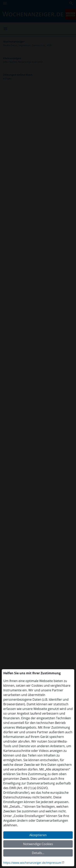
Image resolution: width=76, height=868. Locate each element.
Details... (38, 853)
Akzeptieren (38, 835)
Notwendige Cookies (38, 844)
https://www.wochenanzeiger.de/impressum (32, 863)
